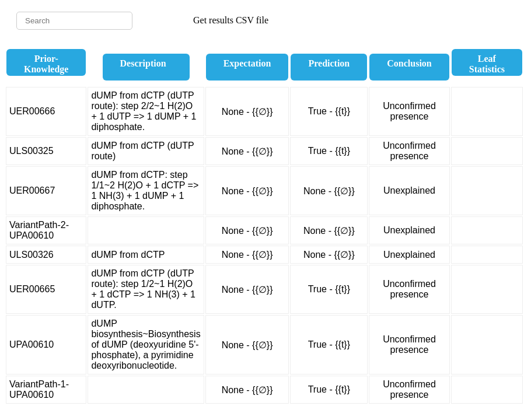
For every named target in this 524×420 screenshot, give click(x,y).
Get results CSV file (231, 20)
